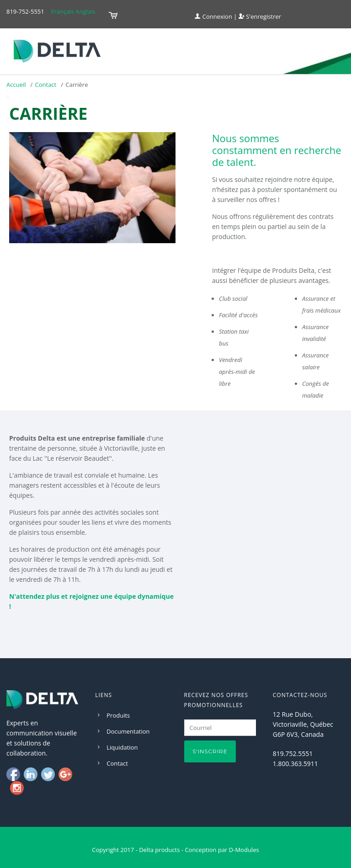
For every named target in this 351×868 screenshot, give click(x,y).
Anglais (85, 11)
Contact (46, 85)
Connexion (213, 16)
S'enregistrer (260, 16)
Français (63, 11)
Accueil (16, 85)
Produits (118, 715)
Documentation (128, 731)
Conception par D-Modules (222, 850)
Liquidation (122, 747)
